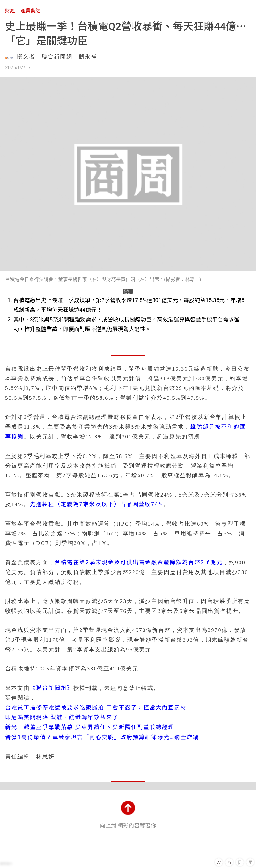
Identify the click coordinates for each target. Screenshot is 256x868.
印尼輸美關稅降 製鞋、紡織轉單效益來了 (62, 717)
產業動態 (30, 11)
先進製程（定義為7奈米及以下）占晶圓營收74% (96, 504)
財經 (10, 11)
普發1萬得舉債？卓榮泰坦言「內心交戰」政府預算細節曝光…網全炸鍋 (102, 737)
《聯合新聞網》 (51, 688)
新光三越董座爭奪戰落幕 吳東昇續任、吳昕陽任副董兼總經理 (90, 727)
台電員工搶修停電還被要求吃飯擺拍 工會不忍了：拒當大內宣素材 (96, 708)
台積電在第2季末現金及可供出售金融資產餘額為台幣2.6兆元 (139, 562)
